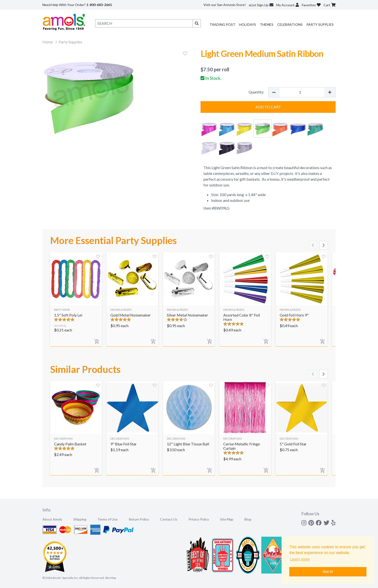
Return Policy (139, 519)
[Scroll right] (324, 245)
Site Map (227, 519)
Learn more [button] (300, 559)
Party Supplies (320, 24)
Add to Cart (268, 107)
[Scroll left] (313, 245)
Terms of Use (108, 519)
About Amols (52, 519)
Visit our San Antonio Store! (225, 5)
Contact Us (169, 519)
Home (48, 42)
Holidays (248, 24)
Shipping (80, 519)
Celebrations (290, 24)
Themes (267, 24)
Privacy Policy (199, 519)
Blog (248, 519)
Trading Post (222, 24)
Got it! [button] (328, 572)
